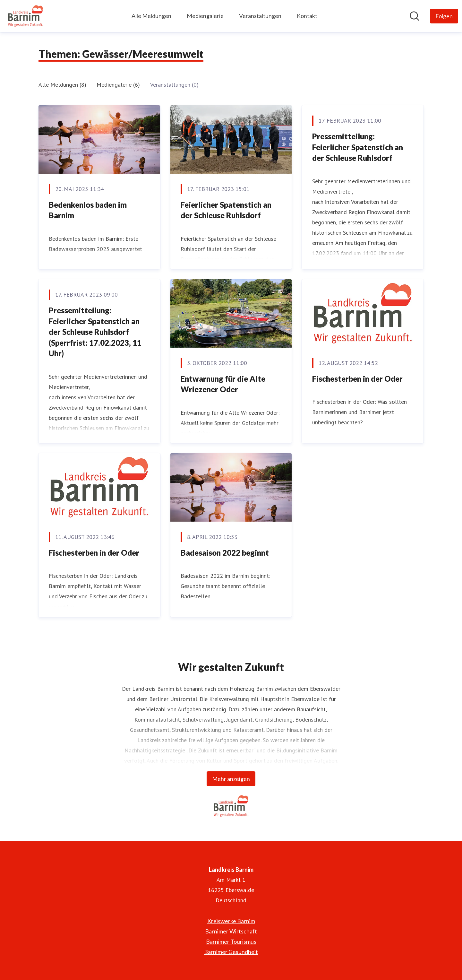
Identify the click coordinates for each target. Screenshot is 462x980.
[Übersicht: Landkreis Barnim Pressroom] (26, 16)
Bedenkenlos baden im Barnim (88, 210)
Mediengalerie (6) (118, 85)
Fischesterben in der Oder (357, 379)
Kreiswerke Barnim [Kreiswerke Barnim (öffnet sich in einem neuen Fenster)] (231, 921)
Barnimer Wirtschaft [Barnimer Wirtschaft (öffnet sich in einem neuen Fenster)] (231, 931)
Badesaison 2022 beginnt (225, 553)
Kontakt (307, 16)
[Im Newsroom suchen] (415, 16)
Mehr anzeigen (231, 779)
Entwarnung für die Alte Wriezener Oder (223, 384)
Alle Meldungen (151, 16)
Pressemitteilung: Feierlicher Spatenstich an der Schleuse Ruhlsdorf (358, 147)
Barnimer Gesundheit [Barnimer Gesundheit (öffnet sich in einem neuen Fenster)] (231, 952)
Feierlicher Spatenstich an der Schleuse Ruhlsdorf (226, 210)
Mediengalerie (205, 16)
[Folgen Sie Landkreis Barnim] (444, 16)
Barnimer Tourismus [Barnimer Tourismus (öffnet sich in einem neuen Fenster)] (231, 941)
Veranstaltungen (260, 16)
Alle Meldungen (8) (62, 85)
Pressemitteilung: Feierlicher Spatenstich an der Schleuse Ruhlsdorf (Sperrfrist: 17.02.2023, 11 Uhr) (95, 332)
